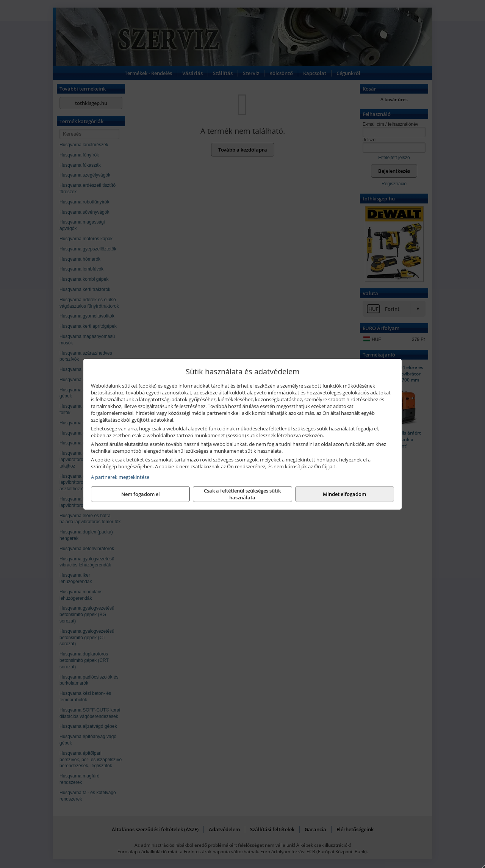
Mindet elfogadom (344, 494)
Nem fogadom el (141, 494)
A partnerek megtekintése (120, 477)
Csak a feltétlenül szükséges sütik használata (242, 494)
